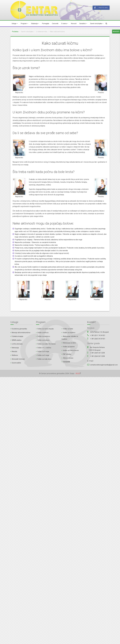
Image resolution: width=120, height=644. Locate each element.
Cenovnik (55, 24)
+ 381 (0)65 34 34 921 (98, 339)
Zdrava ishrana (68, 358)
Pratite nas (101, 8)
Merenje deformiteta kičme (21, 333)
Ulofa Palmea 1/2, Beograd (99, 332)
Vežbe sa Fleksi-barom (71, 350)
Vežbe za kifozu (43, 333)
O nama (65, 24)
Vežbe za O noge (43, 355)
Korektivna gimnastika (19, 329)
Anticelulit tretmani (18, 359)
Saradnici (83, 24)
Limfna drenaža (17, 344)
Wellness (15, 355)
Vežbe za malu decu (44, 359)
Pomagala (46, 24)
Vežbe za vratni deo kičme (46, 344)
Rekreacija (15, 348)
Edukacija (35, 24)
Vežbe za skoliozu (44, 336)
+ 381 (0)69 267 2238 (97, 353)
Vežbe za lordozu (43, 340)
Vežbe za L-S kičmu (44, 348)
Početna (15, 32)
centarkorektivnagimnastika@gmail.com (104, 365)
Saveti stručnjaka (97, 24)
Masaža (14, 351)
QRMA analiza (17, 340)
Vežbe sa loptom (69, 347)
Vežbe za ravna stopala (45, 329)
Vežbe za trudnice (69, 333)
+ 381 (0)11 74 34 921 (98, 335)
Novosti (74, 24)
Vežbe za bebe (68, 329)
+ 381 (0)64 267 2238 (97, 356)
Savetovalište (16, 363)
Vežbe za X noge (43, 351)
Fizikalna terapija (17, 336)
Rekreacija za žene (69, 343)
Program (25, 24)
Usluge (15, 24)
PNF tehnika (67, 354)
